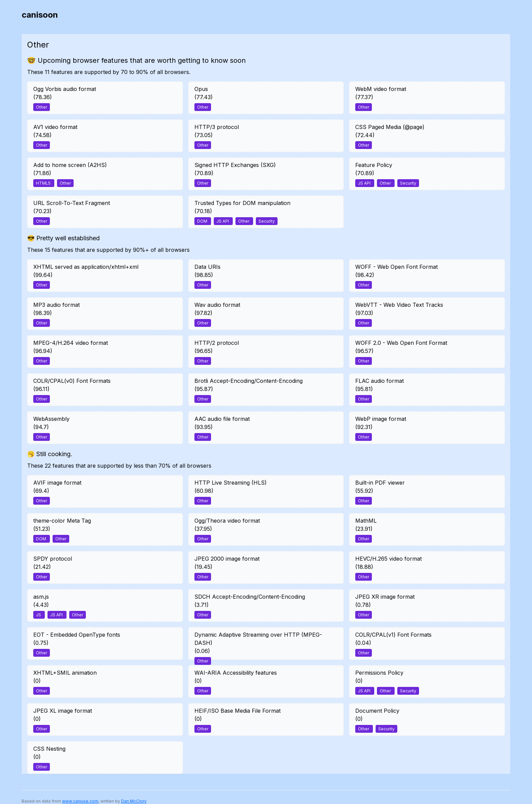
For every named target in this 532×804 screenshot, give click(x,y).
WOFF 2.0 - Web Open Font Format (401, 343)
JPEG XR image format (385, 597)
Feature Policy (374, 165)
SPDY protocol (53, 559)
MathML (366, 521)
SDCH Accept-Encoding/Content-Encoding (250, 597)
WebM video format (381, 89)
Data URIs (207, 267)
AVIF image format (57, 483)
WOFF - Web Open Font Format (396, 267)
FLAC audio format (379, 381)
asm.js (41, 597)
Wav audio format (217, 305)
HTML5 (44, 183)
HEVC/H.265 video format (388, 559)
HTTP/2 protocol (217, 343)
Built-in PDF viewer (380, 483)
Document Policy (377, 711)
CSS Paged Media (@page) (390, 127)
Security (408, 183)
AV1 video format (55, 127)
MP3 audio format (56, 305)
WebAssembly (51, 419)
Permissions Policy (379, 673)
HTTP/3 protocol (217, 127)
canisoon (40, 15)
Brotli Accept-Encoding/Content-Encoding (249, 381)
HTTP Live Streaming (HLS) (231, 483)
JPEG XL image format (63, 711)
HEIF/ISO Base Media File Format (237, 711)
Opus (201, 89)
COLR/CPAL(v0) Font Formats (72, 381)
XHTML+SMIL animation (65, 673)
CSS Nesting (49, 749)
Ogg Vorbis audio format (65, 89)
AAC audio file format (222, 419)
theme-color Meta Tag (62, 521)
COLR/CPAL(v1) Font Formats (393, 635)
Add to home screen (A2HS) (70, 165)
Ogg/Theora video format (227, 521)
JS (39, 615)
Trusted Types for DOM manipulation (242, 203)
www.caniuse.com (80, 801)
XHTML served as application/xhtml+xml (86, 267)
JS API (365, 183)
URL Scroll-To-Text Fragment (72, 203)
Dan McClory (134, 801)
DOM (203, 221)
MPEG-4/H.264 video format (71, 343)
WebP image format (381, 419)
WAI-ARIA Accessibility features (236, 673)
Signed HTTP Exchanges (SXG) (235, 165)
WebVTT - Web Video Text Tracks (399, 305)
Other (42, 107)
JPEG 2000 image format (227, 559)
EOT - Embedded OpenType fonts (77, 635)
